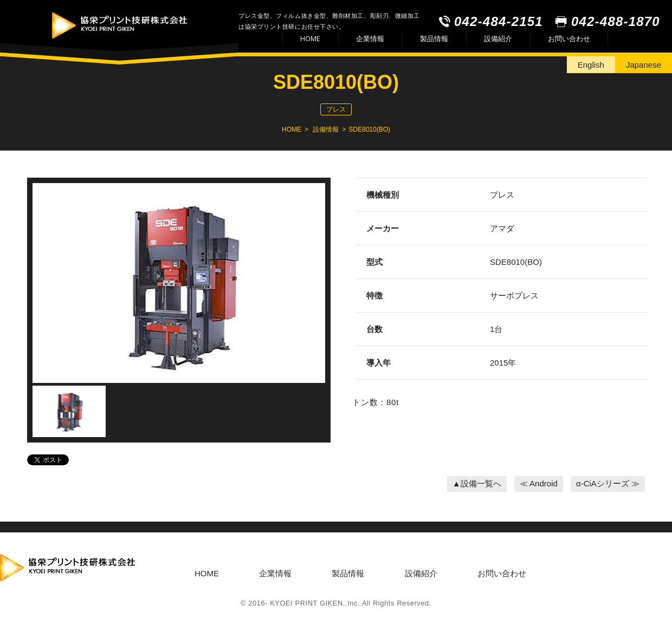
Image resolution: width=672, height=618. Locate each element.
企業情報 (370, 38)
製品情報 (434, 38)
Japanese (644, 65)
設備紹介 (498, 38)
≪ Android (539, 483)
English (591, 65)
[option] (179, 284)
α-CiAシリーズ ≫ (608, 483)
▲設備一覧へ (477, 483)
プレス (336, 109)
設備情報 (326, 129)
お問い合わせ (569, 38)
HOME (310, 38)
